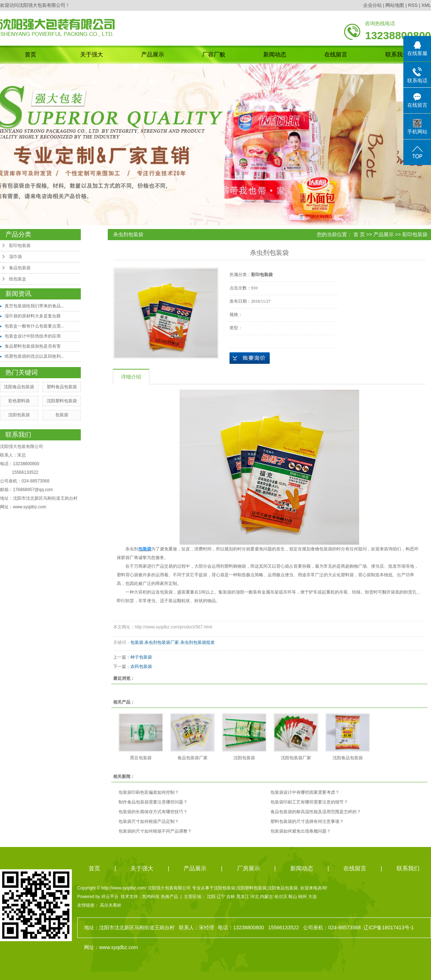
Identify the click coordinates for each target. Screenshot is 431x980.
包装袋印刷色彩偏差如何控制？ (149, 792)
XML (426, 5)
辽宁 (221, 897)
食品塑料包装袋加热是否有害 (33, 346)
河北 (255, 897)
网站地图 (395, 5)
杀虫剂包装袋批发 (198, 642)
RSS (413, 5)
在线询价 (250, 358)
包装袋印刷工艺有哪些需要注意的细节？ (309, 802)
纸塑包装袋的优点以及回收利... (34, 356)
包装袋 (62, 415)
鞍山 (293, 897)
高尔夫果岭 (111, 905)
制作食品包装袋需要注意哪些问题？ (153, 802)
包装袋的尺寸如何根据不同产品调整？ (155, 831)
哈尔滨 (281, 897)
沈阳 (211, 897)
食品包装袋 (20, 268)
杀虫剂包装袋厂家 (162, 642)
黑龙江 (243, 897)
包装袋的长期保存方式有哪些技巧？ (153, 812)
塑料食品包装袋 (62, 387)
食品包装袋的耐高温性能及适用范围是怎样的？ (316, 812)
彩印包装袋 (20, 246)
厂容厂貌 (214, 54)
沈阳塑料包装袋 (62, 401)
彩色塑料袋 (19, 401)
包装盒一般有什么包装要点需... (34, 326)
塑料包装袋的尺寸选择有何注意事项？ (307, 821)
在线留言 (336, 54)
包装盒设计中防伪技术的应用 (33, 336)
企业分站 (372, 5)
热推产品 (170, 897)
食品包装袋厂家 (193, 758)
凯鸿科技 (151, 897)
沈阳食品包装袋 (19, 387)
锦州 (302, 897)
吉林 (231, 897)
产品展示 (153, 54)
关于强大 (92, 54)
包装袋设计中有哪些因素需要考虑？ (305, 792)
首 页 (359, 234)
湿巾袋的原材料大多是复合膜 (33, 316)
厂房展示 (249, 868)
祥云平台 (110, 897)
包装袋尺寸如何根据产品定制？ (149, 821)
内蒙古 (267, 897)
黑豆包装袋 (141, 758)
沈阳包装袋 (19, 415)
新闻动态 (275, 54)
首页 (31, 54)
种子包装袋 (141, 657)
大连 (312, 897)
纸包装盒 (18, 279)
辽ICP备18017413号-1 (389, 928)
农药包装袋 (141, 667)
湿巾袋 (15, 257)
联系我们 (397, 54)
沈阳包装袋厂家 (296, 758)
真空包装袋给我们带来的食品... (34, 306)
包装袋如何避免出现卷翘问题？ (301, 831)
